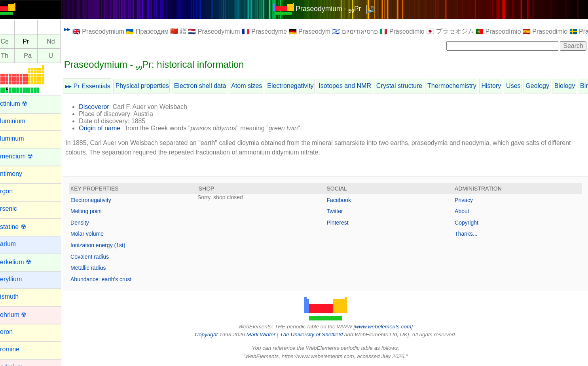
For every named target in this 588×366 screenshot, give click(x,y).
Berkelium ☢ (23, 262)
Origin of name (109, 128)
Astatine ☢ (21, 227)
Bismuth (17, 296)
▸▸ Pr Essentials (98, 86)
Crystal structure (409, 86)
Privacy (466, 200)
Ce (14, 41)
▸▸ (77, 29)
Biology (575, 86)
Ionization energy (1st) (108, 245)
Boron (14, 332)
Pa (38, 56)
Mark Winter (266, 335)
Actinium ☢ (21, 104)
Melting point (96, 211)
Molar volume (97, 234)
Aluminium (20, 121)
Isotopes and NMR (355, 86)
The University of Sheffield (317, 335)
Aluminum (20, 138)
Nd (61, 41)
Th (14, 56)
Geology (547, 86)
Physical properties (152, 86)
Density (90, 223)
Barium (16, 244)
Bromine (17, 349)
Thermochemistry (462, 86)
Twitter (340, 211)
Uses (523, 86)
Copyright (469, 223)
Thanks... (469, 234)
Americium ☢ (24, 156)
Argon (14, 191)
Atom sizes (256, 86)
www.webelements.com (388, 327)
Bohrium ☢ (21, 315)
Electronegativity (300, 86)
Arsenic (16, 209)
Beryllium (19, 279)
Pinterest (342, 223)
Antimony (19, 174)
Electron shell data (210, 86)
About (464, 211)
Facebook (344, 200)
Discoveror (104, 107)
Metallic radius (98, 268)
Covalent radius (100, 257)
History (501, 86)
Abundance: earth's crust (111, 279)
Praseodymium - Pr (333, 9)
